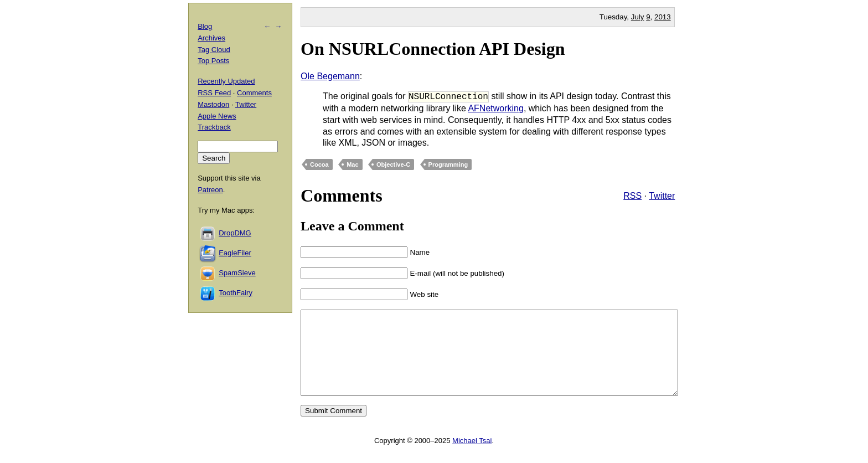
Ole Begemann (330, 76)
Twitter (662, 196)
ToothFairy (236, 293)
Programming (448, 164)
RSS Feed (214, 93)
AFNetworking (495, 108)
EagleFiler (235, 253)
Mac (352, 164)
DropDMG (235, 233)
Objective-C (393, 164)
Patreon (210, 190)
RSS (632, 196)
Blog (205, 26)
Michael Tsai (472, 457)
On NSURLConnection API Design (433, 49)
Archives (211, 38)
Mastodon (213, 104)
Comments (254, 93)
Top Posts (213, 61)
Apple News (217, 116)
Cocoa (319, 164)
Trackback (214, 127)
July (638, 17)
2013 (663, 17)
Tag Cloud (214, 50)
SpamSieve (237, 273)
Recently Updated (226, 81)
